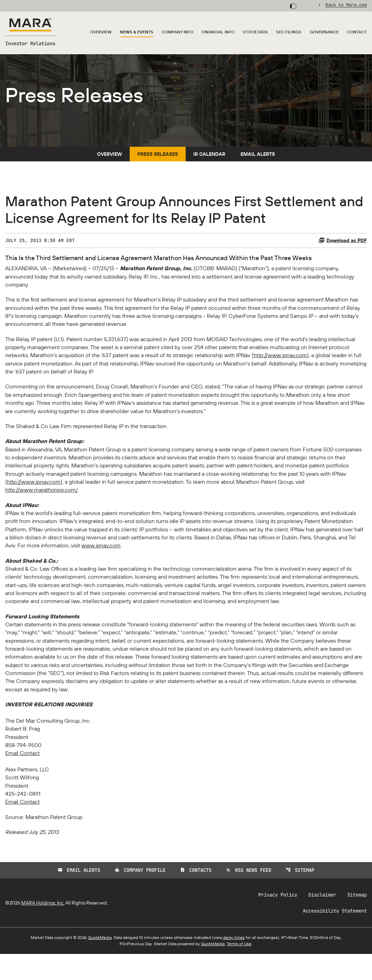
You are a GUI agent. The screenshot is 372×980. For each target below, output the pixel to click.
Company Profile (140, 896)
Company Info (177, 32)
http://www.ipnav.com (280, 370)
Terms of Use (239, 970)
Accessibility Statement (335, 937)
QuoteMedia (100, 963)
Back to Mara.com (346, 5)
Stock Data (255, 32)
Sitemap (300, 896)
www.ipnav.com (101, 564)
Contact (357, 32)
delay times (234, 963)
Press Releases (158, 166)
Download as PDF (343, 252)
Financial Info (218, 32)
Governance (324, 32)
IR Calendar (209, 166)
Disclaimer (322, 921)
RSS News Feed (249, 896)
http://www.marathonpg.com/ (42, 507)
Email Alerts (258, 166)
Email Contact (22, 777)
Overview (101, 32)
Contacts (196, 896)
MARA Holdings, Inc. (43, 929)
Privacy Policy (278, 921)
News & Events (137, 32)
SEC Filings (289, 32)
